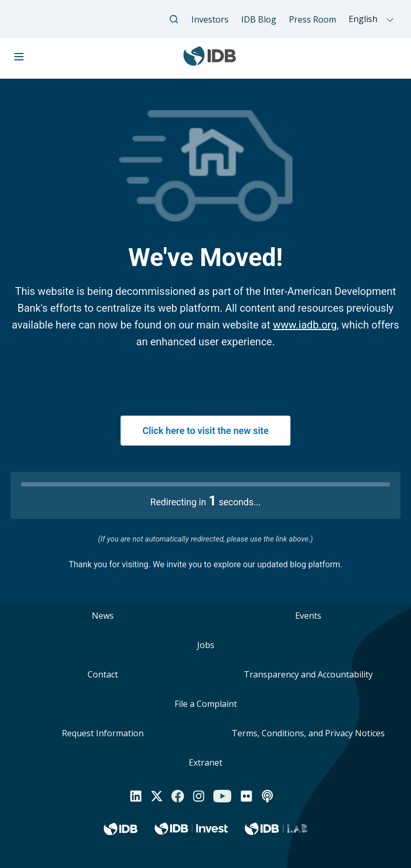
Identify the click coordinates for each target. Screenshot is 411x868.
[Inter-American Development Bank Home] (210, 61)
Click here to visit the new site (206, 431)
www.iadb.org (305, 325)
